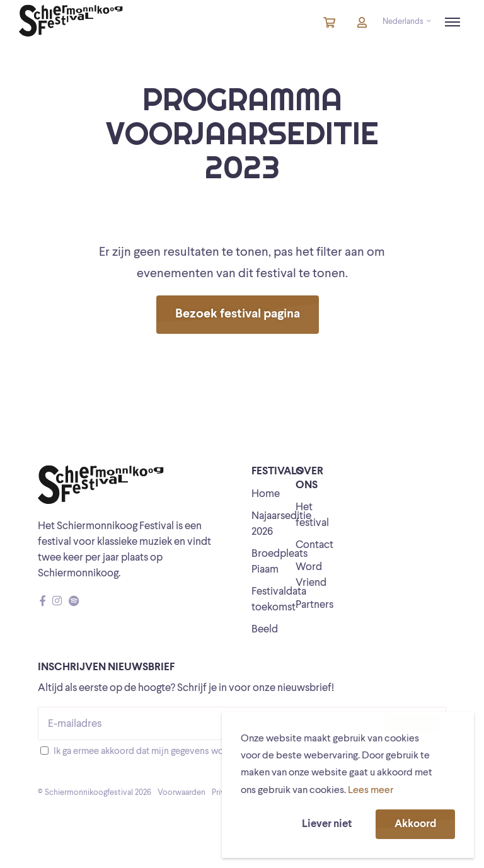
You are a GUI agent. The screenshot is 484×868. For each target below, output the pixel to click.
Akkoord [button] (415, 824)
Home (266, 494)
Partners (314, 605)
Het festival (312, 515)
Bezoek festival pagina (238, 314)
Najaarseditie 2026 (281, 524)
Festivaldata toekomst (279, 600)
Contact (314, 545)
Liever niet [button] (327, 824)
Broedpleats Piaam (279, 562)
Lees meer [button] (371, 791)
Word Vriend (311, 575)
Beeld (265, 630)
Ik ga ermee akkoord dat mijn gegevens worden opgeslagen (172, 752)
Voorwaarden (181, 793)
